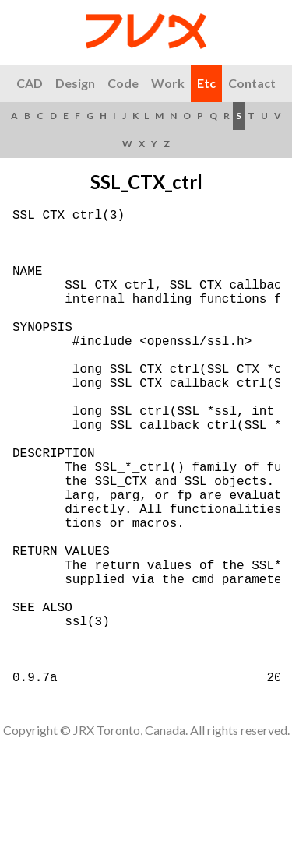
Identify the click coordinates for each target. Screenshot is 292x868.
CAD (30, 83)
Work (168, 83)
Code (123, 83)
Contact (252, 83)
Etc (206, 83)
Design (75, 83)
